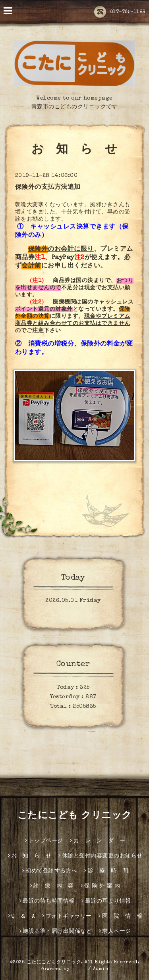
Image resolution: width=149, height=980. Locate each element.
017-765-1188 (120, 12)
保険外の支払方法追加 (48, 188)
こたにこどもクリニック (54, 963)
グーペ (79, 969)
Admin (101, 969)
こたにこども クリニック (75, 816)
